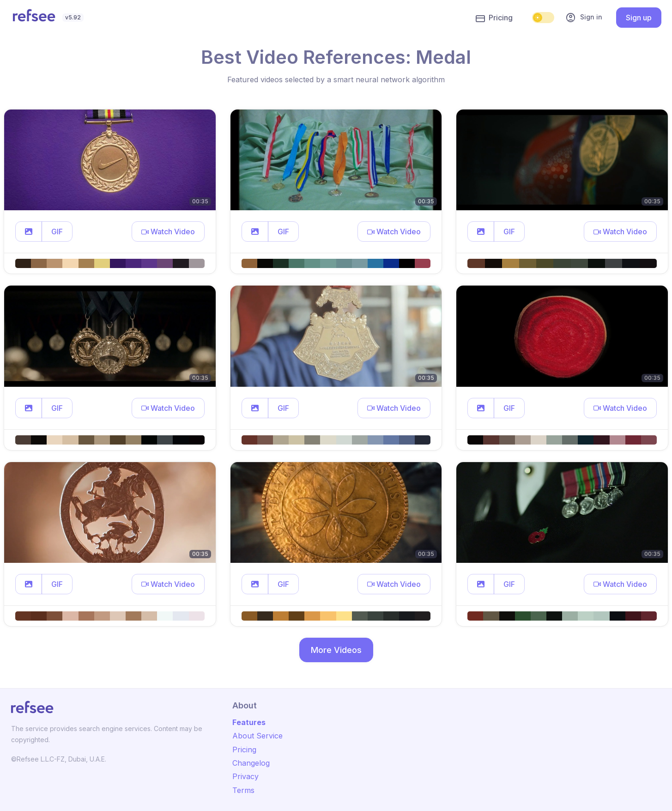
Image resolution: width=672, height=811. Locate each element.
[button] (29, 232)
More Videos (336, 650)
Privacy (245, 776)
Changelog (251, 763)
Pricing (494, 18)
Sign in (584, 18)
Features (249, 722)
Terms (243, 790)
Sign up (639, 18)
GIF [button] (57, 232)
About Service (257, 736)
